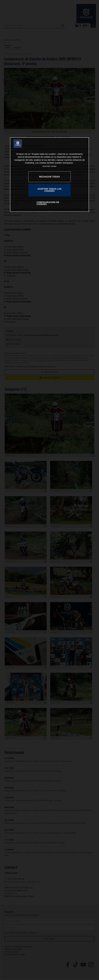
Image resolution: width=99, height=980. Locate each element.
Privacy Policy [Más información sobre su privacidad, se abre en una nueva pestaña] (46, 166)
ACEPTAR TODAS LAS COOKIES (49, 190)
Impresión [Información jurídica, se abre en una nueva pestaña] (54, 166)
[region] (50, 175)
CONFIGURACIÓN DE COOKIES (48, 203)
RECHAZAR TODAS (50, 177)
